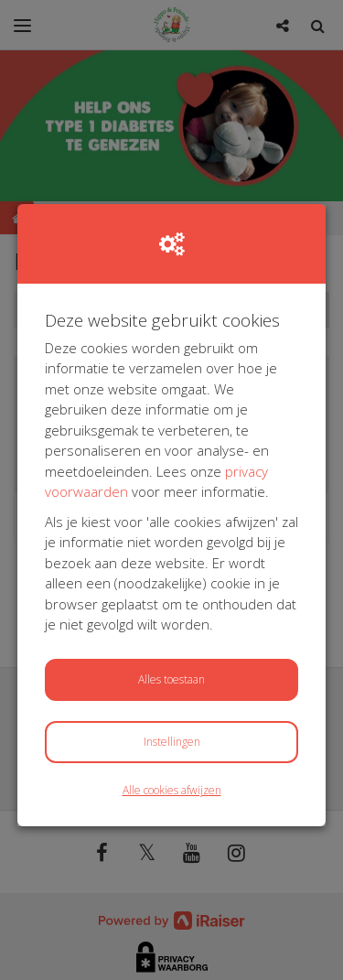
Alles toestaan (171, 679)
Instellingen (172, 742)
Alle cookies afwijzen (172, 790)
